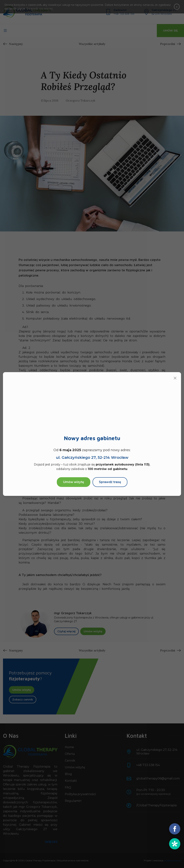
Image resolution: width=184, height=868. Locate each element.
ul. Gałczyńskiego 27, (92, 457)
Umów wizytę (74, 482)
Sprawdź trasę (110, 482)
